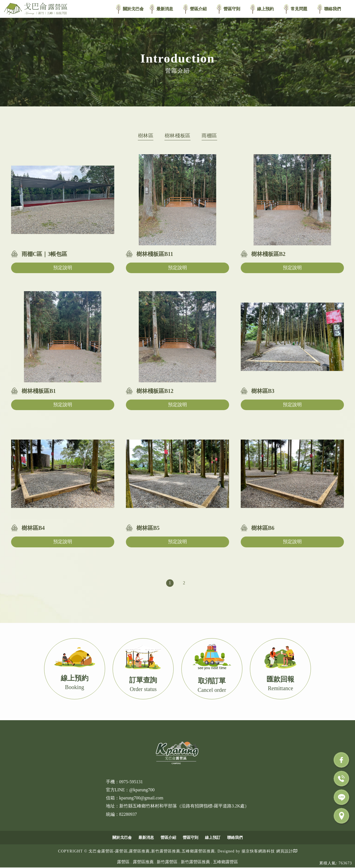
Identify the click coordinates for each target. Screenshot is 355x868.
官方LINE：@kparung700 (130, 790)
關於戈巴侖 (133, 9)
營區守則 (232, 9)
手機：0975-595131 (124, 782)
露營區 (123, 862)
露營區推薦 (143, 862)
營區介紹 (198, 9)
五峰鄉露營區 (225, 862)
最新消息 (165, 9)
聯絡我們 (333, 9)
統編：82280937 (121, 814)
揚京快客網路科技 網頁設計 (267, 851)
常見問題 (299, 9)
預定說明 (63, 268)
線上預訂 (213, 838)
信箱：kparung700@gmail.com (135, 798)
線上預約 (265, 9)
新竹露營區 (167, 862)
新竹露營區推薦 (195, 862)
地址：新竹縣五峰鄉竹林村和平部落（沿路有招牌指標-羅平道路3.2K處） (178, 806)
